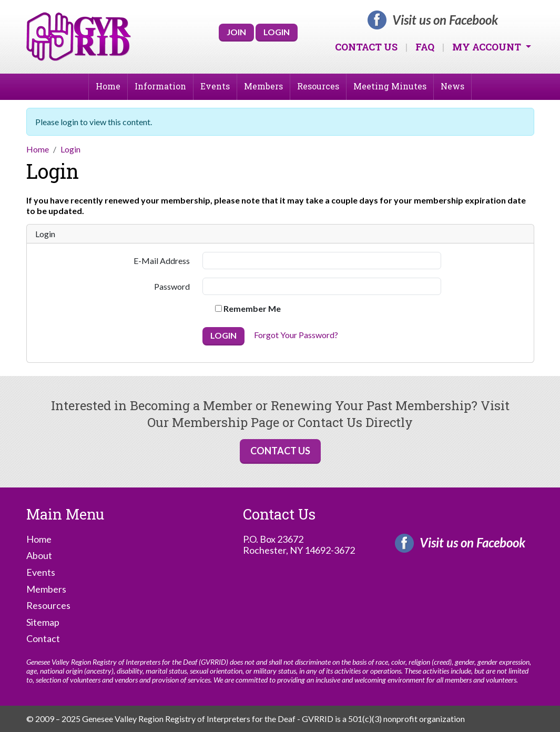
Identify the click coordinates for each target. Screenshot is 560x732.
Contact (43, 639)
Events (215, 86)
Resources (318, 86)
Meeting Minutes (390, 86)
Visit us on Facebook (445, 20)
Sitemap (43, 622)
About (39, 556)
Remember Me (248, 308)
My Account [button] (488, 47)
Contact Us (366, 47)
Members (263, 86)
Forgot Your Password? (296, 335)
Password (172, 286)
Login (277, 32)
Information (160, 86)
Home (108, 86)
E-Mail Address (162, 261)
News (452, 86)
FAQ (425, 47)
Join (236, 32)
